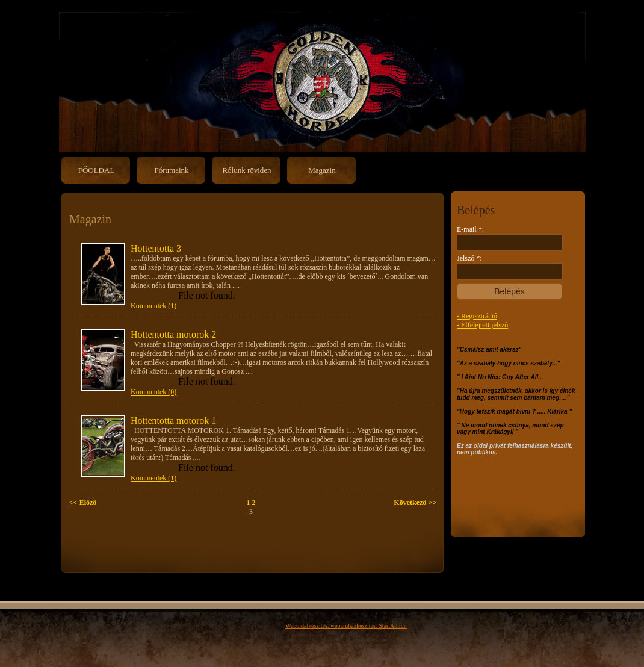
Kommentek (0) (153, 392)
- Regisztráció (477, 316)
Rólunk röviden (246, 170)
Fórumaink (171, 170)
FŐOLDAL (97, 170)
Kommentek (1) (153, 306)
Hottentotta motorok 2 (173, 334)
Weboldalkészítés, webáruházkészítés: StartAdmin (346, 626)
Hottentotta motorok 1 (173, 420)
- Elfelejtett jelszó (482, 325)
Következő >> (415, 503)
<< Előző (83, 503)
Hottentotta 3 (156, 248)
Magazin (322, 170)
